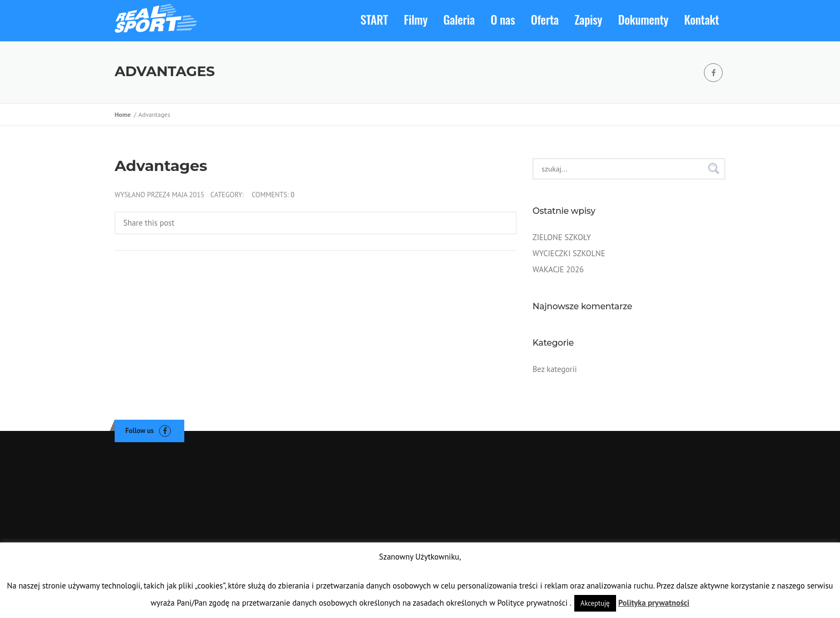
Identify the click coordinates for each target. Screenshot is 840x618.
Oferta (545, 19)
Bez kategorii (555, 369)
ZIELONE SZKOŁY (562, 237)
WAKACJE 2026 (558, 269)
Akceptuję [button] (595, 603)
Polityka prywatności (654, 603)
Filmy (416, 19)
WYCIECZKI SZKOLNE (569, 253)
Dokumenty (643, 19)
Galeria (459, 19)
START (374, 19)
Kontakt (702, 19)
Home (124, 114)
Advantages (161, 166)
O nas (503, 19)
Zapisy (589, 19)
